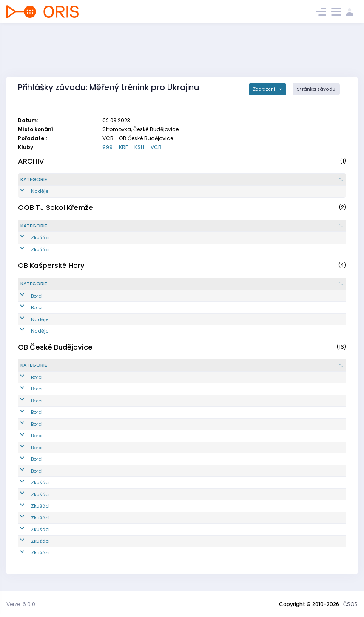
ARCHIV (31, 161)
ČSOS (350, 604)
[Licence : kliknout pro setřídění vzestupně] (268, 180)
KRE (124, 147)
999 (108, 147)
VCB (156, 147)
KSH (139, 147)
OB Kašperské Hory (51, 265)
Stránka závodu (316, 89)
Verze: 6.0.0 (21, 604)
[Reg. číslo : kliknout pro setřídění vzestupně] (104, 180)
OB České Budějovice (55, 347)
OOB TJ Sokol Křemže (55, 208)
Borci (26, 296)
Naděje (29, 191)
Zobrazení (265, 89)
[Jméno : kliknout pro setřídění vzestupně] (186, 180)
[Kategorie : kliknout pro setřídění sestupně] (48, 180)
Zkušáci (30, 238)
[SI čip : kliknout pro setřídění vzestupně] (320, 180)
